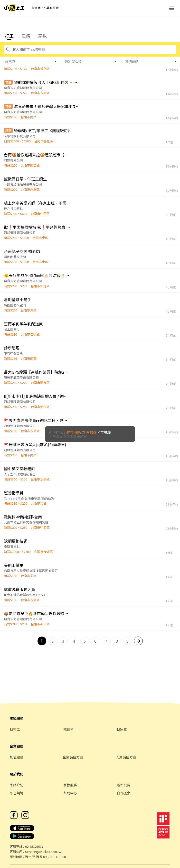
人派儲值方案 (126, 757)
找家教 (122, 729)
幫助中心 (70, 793)
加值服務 (17, 757)
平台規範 (17, 793)
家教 (42, 36)
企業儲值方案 (73, 757)
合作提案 (123, 793)
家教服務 (70, 785)
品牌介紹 (17, 785)
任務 (26, 36)
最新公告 (123, 785)
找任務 (68, 729)
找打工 (15, 729)
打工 (9, 36)
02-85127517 (34, 846)
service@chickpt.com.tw (43, 852)
